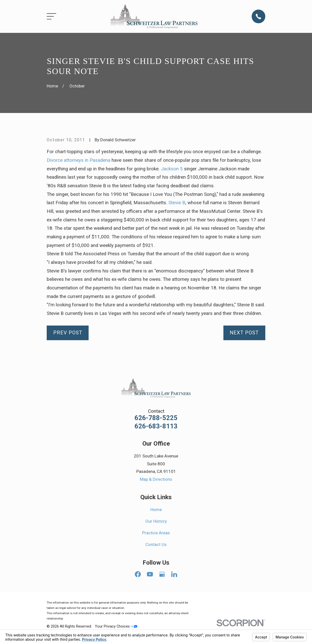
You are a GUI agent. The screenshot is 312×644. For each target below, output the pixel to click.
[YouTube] (150, 574)
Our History (156, 521)
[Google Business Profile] (162, 574)
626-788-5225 (156, 418)
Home (156, 510)
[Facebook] (138, 574)
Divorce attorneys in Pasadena (79, 160)
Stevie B (177, 203)
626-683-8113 (156, 426)
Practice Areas (156, 533)
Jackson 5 (172, 169)
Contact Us (156, 544)
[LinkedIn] (174, 574)
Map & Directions (156, 479)
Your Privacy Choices (116, 626)
